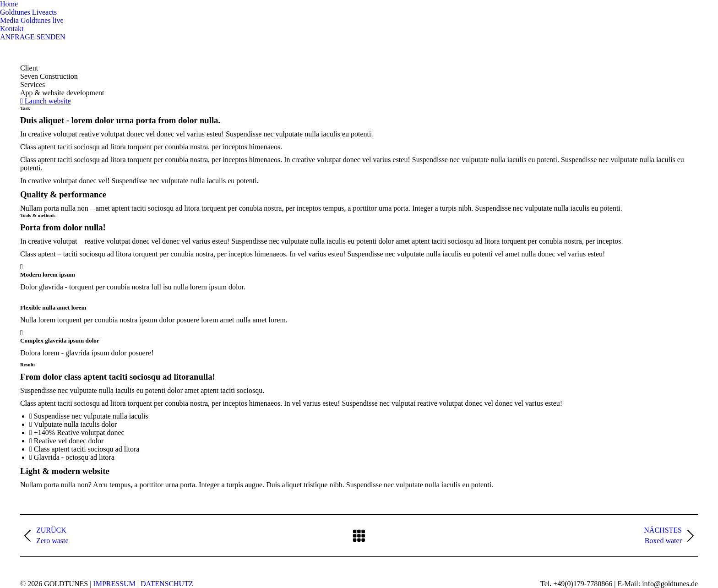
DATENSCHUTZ (167, 584)
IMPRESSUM (114, 584)
